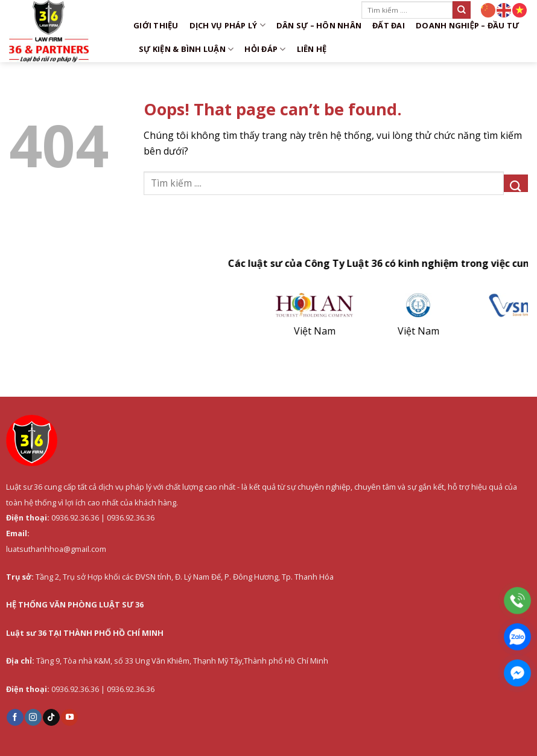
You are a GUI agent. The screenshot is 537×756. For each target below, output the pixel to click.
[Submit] (462, 10)
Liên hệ (312, 49)
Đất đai (389, 25)
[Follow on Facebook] (15, 717)
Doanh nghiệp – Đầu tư (468, 25)
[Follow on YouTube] (69, 717)
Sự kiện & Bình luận (186, 49)
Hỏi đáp (265, 49)
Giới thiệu (156, 25)
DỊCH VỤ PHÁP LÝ (227, 25)
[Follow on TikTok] (51, 717)
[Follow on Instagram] (33, 717)
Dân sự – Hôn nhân (319, 25)
